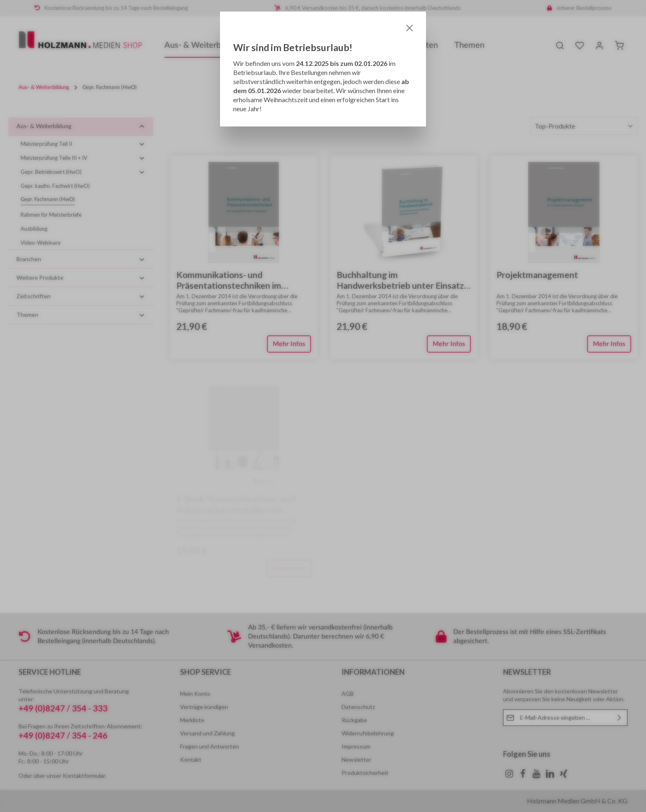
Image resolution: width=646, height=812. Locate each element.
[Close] (410, 28)
